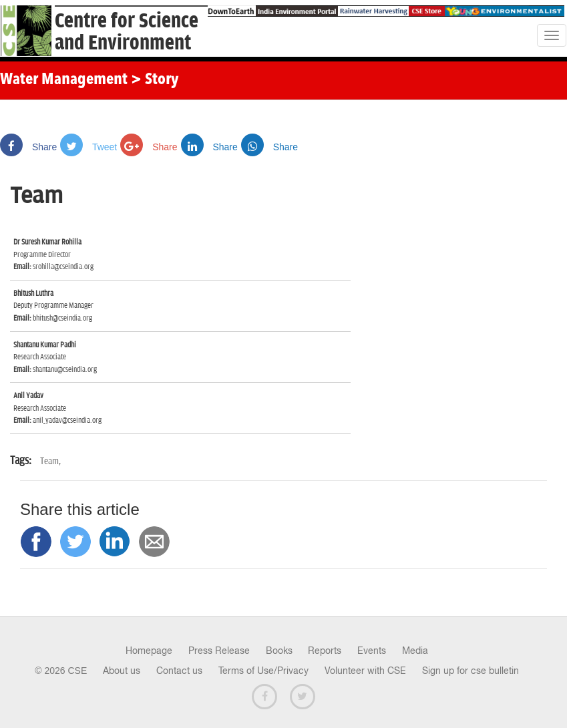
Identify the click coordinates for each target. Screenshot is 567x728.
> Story (155, 80)
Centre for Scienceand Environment (127, 32)
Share (28, 147)
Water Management (64, 80)
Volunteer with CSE (365, 671)
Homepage (149, 651)
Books (279, 651)
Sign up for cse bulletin (470, 671)
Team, (50, 461)
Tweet (88, 147)
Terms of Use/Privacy (263, 671)
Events (372, 651)
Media (415, 651)
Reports (325, 651)
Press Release (219, 651)
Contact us (179, 671)
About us (122, 671)
